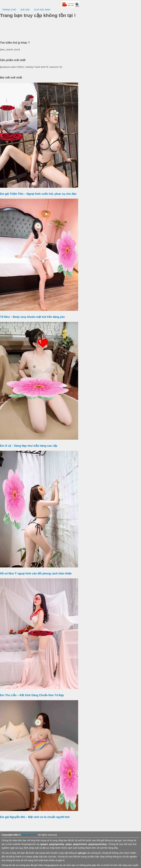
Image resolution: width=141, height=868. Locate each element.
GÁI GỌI (25, 10)
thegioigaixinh (29, 835)
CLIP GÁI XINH (42, 10)
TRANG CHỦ (9, 10)
